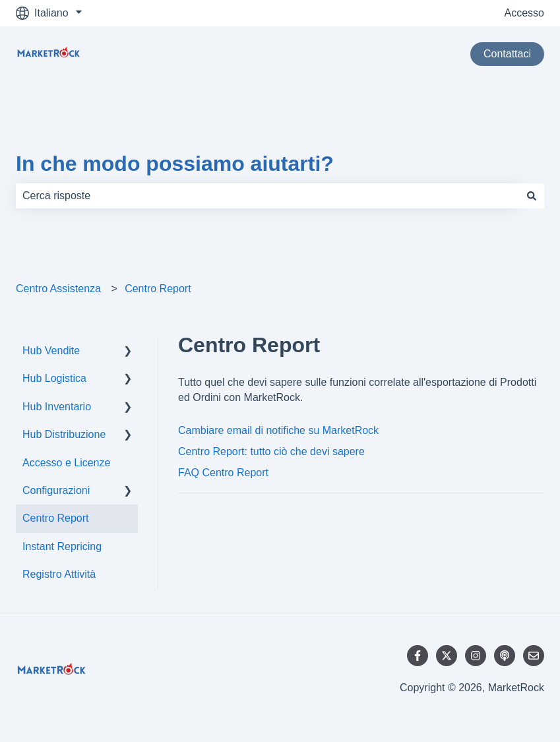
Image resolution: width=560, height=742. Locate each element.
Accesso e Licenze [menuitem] (66, 463)
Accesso (524, 13)
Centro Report (158, 289)
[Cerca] (532, 196)
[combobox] (267, 196)
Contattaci (507, 54)
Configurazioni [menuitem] (56, 490)
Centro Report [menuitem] (56, 518)
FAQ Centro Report (223, 473)
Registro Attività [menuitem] (59, 574)
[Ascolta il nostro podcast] (505, 656)
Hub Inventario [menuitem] (57, 407)
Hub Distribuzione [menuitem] (64, 434)
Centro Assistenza (58, 289)
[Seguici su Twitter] (447, 656)
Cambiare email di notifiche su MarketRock (278, 430)
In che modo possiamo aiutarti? (175, 164)
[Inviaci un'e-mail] (534, 656)
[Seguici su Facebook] (418, 656)
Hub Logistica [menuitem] (54, 378)
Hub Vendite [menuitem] (51, 351)
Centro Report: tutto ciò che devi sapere (271, 451)
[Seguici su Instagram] (476, 656)
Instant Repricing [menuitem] (62, 546)
